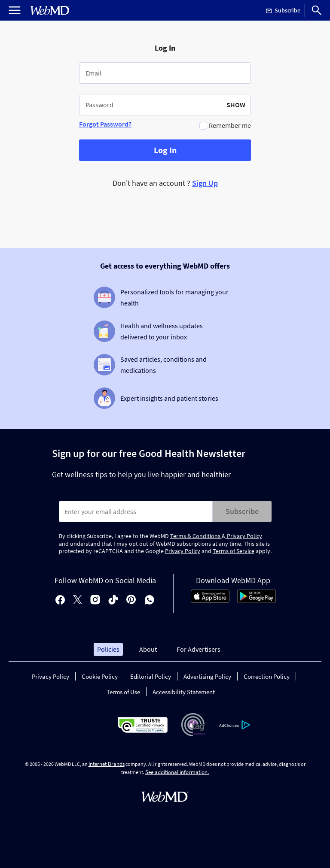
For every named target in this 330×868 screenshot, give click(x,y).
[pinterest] (131, 600)
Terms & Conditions (196, 536)
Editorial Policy (151, 676)
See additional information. (177, 772)
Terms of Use (123, 692)
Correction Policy (267, 676)
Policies (108, 649)
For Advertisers (199, 649)
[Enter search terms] (136, 511)
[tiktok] (113, 600)
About (148, 649)
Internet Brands (107, 764)
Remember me (230, 125)
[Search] (317, 10)
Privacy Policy (244, 536)
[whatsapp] (150, 600)
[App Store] (210, 601)
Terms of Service (234, 551)
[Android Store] (257, 601)
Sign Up (205, 183)
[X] (78, 600)
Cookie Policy (100, 676)
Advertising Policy (207, 676)
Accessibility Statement (184, 692)
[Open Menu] (15, 10)
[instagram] (95, 600)
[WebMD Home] (50, 11)
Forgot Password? (105, 124)
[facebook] (60, 600)
